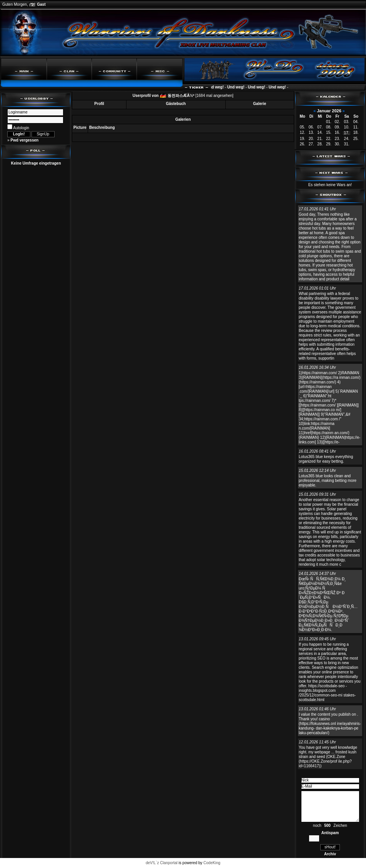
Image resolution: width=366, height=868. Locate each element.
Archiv (330, 854)
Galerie (260, 104)
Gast (41, 4)
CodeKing (212, 863)
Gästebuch (176, 104)
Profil (99, 104)
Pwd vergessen (24, 140)
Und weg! (218, 87)
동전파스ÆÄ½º (181, 96)
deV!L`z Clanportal (162, 863)
